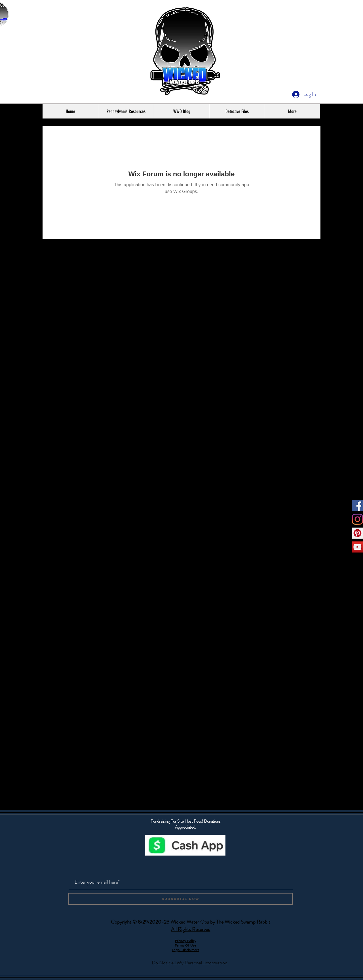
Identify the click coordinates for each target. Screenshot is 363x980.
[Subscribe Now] (181, 899)
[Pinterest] (357, 533)
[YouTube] (357, 547)
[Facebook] (357, 505)
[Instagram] (357, 519)
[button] (126, 111)
